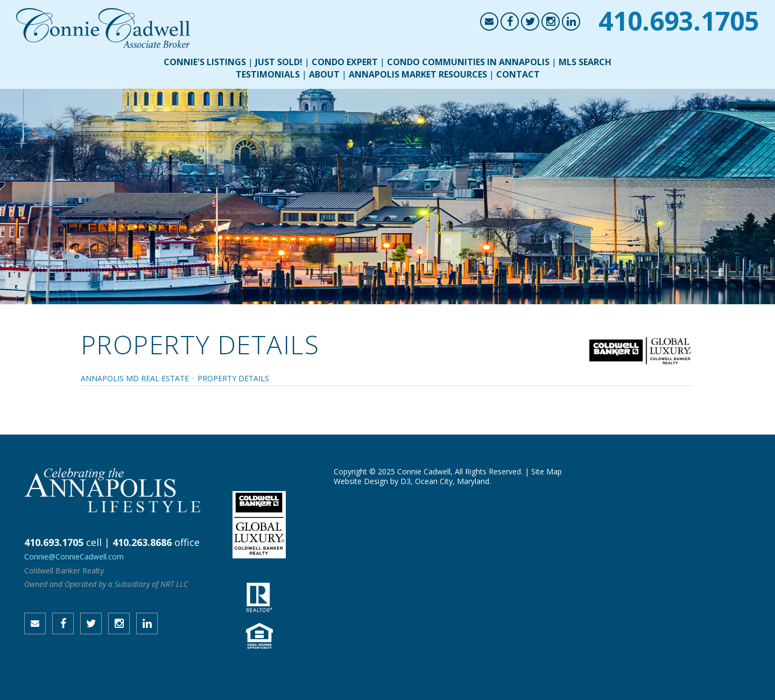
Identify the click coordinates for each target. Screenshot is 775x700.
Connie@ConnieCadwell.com (74, 556)
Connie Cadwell (424, 471)
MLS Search (585, 62)
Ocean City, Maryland (452, 481)
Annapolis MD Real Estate (135, 378)
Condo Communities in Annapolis (468, 62)
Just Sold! (279, 62)
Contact (518, 74)
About (324, 74)
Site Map (547, 471)
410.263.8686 (142, 542)
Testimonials (268, 74)
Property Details (233, 378)
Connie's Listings (205, 62)
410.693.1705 (679, 21)
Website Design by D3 (372, 481)
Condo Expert (345, 62)
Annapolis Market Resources (418, 74)
